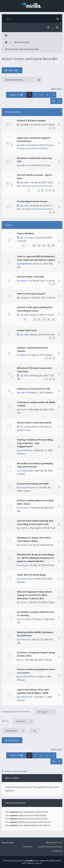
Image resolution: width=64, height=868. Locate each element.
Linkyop (24, 565)
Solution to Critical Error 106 (33, 389)
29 (34, 245)
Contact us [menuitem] (57, 851)
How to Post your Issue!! (31, 294)
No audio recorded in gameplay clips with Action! (35, 465)
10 (39, 319)
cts (22, 660)
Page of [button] (16, 95)
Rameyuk (25, 639)
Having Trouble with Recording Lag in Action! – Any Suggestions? (35, 443)
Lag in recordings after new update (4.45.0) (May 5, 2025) (33, 691)
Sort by (18, 721)
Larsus (24, 602)
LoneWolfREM (27, 676)
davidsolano (27, 579)
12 (48, 319)
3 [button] (41, 95)
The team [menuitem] (28, 847)
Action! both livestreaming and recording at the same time (35, 522)
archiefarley (26, 450)
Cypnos (24, 528)
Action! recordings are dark (33, 484)
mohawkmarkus (29, 487)
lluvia (23, 281)
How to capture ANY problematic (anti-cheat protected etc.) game (36, 258)
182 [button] (53, 101)
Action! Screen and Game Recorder (22, 49)
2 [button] (35, 95)
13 (53, 319)
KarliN (23, 545)
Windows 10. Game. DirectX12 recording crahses (34, 539)
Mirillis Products (22, 42)
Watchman (26, 264)
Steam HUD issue (27, 330)
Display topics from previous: (29, 712)
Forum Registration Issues (32, 201)
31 (44, 245)
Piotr (26, 125)
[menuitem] (57, 27)
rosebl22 (25, 508)
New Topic (12, 70)
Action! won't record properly (34, 423)
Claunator (29, 238)
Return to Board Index (16, 771)
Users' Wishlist (26, 233)
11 (44, 319)
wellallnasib (26, 697)
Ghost (23, 355)
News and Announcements (33, 148)
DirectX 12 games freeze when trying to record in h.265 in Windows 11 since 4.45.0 (34, 595)
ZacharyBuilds (31, 427)
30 (39, 245)
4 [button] (47, 95)
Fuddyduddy (27, 471)
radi (22, 145)
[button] (59, 101)
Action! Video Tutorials (30, 277)
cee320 (24, 409)
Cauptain (25, 298)
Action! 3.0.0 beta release (31, 120)
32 (48, 245)
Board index (8, 843)
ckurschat (25, 619)
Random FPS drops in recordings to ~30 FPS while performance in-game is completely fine (36, 558)
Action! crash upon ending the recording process (35, 309)
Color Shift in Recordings (31, 575)
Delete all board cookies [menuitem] (50, 847)
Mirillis (6, 861)
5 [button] (53, 95)
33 (53, 245)
